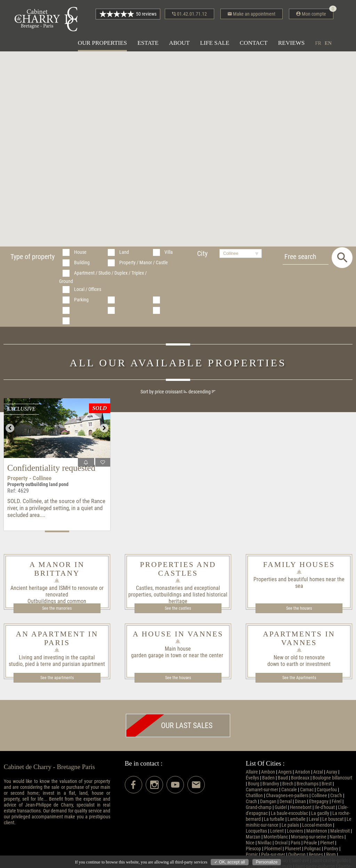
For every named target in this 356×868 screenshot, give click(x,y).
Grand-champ (259, 807)
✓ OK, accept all (229, 862)
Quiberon (297, 855)
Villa (169, 252)
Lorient (277, 831)
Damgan (268, 802)
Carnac (307, 790)
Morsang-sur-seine (309, 837)
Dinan (300, 802)
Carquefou (327, 790)
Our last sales (169, 725)
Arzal (318, 772)
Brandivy (271, 784)
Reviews (292, 43)
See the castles (178, 608)
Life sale (215, 43)
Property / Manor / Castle (144, 263)
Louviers (295, 831)
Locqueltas (256, 831)
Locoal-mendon (317, 825)
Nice (250, 843)
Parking (81, 300)
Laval (314, 819)
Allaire (252, 772)
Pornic (252, 855)
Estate (148, 43)
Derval (286, 802)
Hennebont (301, 807)
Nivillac (265, 843)
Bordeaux (300, 778)
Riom (331, 855)
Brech (288, 784)
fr (318, 43)
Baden (268, 778)
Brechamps (308, 784)
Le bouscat (333, 819)
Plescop (253, 849)
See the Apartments (299, 678)
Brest (327, 784)
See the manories (57, 608)
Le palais (290, 825)
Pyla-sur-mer (273, 855)
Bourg (254, 784)
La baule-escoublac (289, 813)
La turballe (274, 819)
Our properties (102, 43)
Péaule (310, 843)
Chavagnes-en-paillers (287, 796)
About (179, 43)
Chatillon (254, 796)
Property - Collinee (29, 478)
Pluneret (293, 849)
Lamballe (297, 819)
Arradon (302, 772)
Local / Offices (88, 289)
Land (124, 252)
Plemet (327, 843)
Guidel (281, 807)
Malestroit (340, 831)
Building (82, 263)
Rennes (316, 855)
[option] (57, 428)
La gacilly (320, 813)
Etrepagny (319, 802)
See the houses (299, 608)
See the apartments (57, 678)
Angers (285, 772)
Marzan (253, 837)
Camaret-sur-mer (262, 790)
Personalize (267, 862)
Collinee (319, 796)
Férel (337, 802)
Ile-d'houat (325, 807)
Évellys (252, 778)
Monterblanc (276, 837)
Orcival (281, 843)
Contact (254, 43)
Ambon (268, 772)
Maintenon (317, 831)
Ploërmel (273, 849)
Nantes (337, 837)
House (80, 252)
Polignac (313, 849)
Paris (296, 843)
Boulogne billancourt (332, 778)
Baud (283, 778)
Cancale (289, 790)
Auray (332, 772)
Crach (251, 802)
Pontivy (331, 849)
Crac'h (336, 796)
